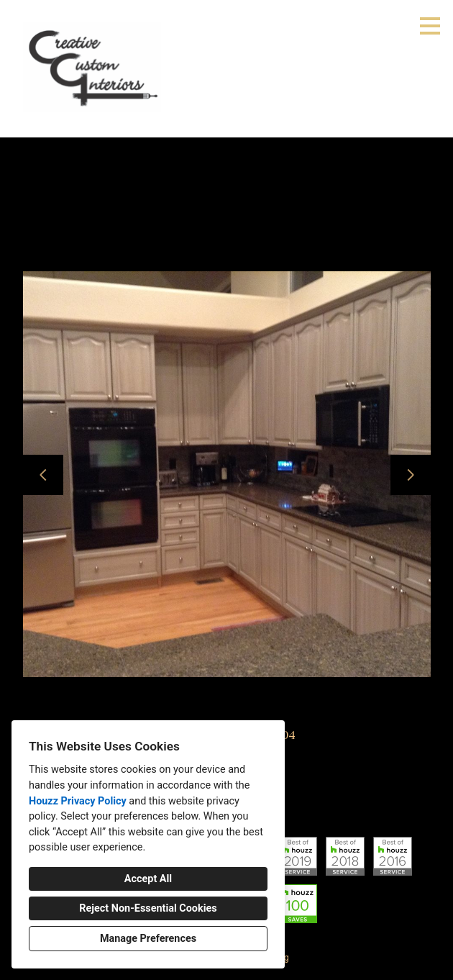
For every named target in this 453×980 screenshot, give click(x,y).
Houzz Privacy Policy (78, 801)
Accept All (148, 879)
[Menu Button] (430, 26)
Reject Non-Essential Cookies (148, 908)
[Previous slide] (43, 475)
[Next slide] (411, 475)
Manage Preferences (148, 939)
